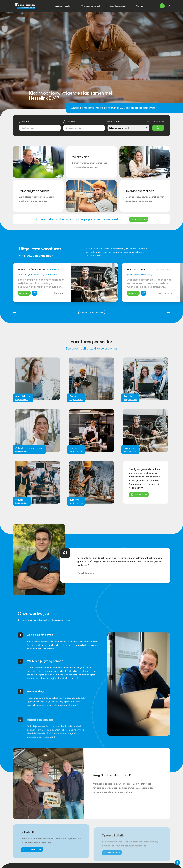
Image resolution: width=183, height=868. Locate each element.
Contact (140, 6)
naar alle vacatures (92, 312)
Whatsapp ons (139, 219)
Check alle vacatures (155, 121)
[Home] (24, 6)
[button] (14, 312)
